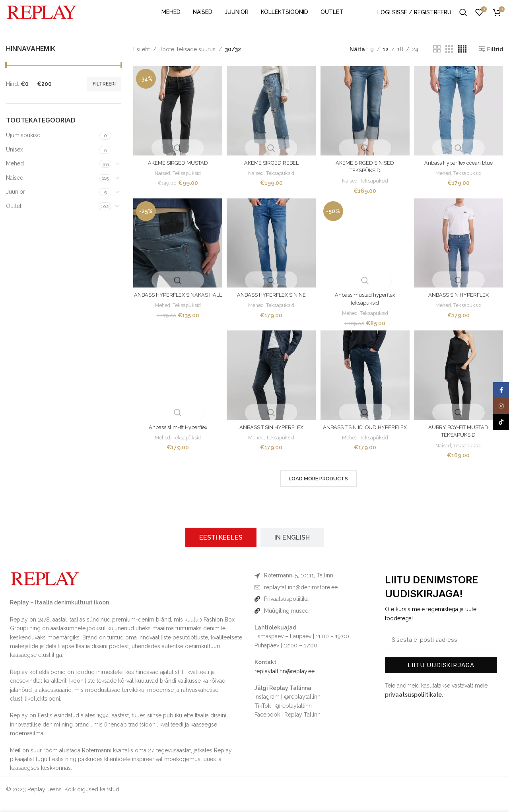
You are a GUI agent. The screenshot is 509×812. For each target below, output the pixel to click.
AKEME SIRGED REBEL (271, 171)
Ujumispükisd (23, 147)
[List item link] (313, 597)
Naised (15, 189)
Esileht (142, 60)
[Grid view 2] (437, 61)
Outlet (14, 218)
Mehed (15, 175)
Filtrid (495, 61)
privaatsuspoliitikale (413, 705)
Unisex (15, 161)
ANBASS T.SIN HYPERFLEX (271, 437)
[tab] (221, 548)
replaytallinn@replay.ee (285, 681)
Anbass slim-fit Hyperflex (177, 437)
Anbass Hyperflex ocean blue (460, 171)
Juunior (16, 203)
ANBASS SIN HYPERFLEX (460, 304)
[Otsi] (463, 18)
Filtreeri (104, 95)
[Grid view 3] (449, 61)
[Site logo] (42, 17)
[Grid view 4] (462, 61)
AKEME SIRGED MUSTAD (177, 171)
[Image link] (45, 589)
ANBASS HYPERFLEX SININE (271, 304)
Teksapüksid (186, 182)
